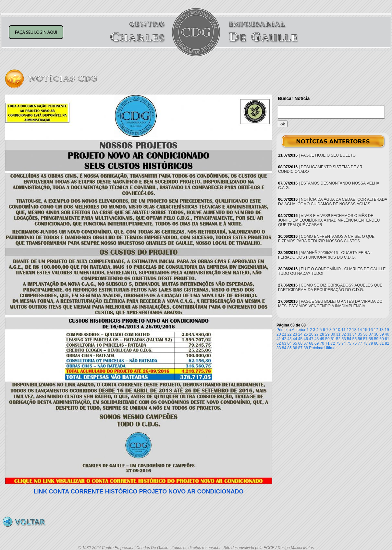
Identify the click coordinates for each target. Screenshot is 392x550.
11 (343, 330)
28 (322, 334)
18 (381, 330)
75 (349, 343)
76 (355, 343)
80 (376, 343)
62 (279, 343)
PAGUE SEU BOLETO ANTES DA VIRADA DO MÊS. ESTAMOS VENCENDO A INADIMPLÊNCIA (330, 304)
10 (338, 330)
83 (279, 348)
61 (387, 339)
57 (365, 339)
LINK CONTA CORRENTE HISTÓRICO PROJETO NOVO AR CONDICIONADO (138, 492)
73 (338, 343)
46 (306, 339)
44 (295, 339)
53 (343, 339)
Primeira (284, 330)
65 (295, 343)
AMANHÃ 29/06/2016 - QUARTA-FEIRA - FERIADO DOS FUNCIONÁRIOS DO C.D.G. (325, 255)
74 (343, 343)
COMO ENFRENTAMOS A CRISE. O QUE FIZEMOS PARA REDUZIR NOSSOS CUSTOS (326, 239)
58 (371, 339)
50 (327, 339)
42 (284, 339)
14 (360, 330)
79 (371, 343)
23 (295, 334)
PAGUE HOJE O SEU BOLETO (328, 155)
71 (327, 343)
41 (279, 339)
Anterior (299, 330)
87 (300, 348)
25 (306, 334)
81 (381, 343)
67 (306, 343)
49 (322, 339)
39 (381, 334)
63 (284, 343)
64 (289, 343)
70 (322, 343)
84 (284, 348)
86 (295, 348)
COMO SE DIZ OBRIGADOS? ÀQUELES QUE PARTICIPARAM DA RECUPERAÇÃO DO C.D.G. (330, 288)
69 (317, 343)
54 (349, 339)
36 (365, 334)
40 (387, 334)
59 (376, 339)
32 (343, 334)
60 (381, 339)
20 (279, 334)
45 (300, 339)
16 (370, 330)
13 (354, 330)
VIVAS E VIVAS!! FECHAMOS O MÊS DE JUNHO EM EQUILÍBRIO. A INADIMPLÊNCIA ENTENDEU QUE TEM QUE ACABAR (329, 220)
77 (360, 343)
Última (330, 348)
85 (289, 348)
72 (333, 343)
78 (365, 343)
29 (327, 334)
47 (311, 339)
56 (360, 339)
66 (300, 343)
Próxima (316, 348)
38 (376, 334)
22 (289, 334)
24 (300, 334)
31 (338, 334)
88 (306, 348)
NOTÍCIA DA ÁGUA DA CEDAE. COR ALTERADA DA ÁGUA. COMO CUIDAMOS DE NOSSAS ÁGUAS (333, 202)
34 (355, 334)
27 (317, 334)
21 (284, 334)
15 (365, 330)
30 (333, 334)
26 (311, 334)
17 (376, 330)
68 (311, 343)
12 (349, 330)
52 (338, 339)
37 (371, 334)
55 (355, 339)
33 (349, 334)
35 (360, 334)
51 (333, 339)
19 (387, 330)
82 (387, 343)
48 (317, 339)
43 (289, 339)
